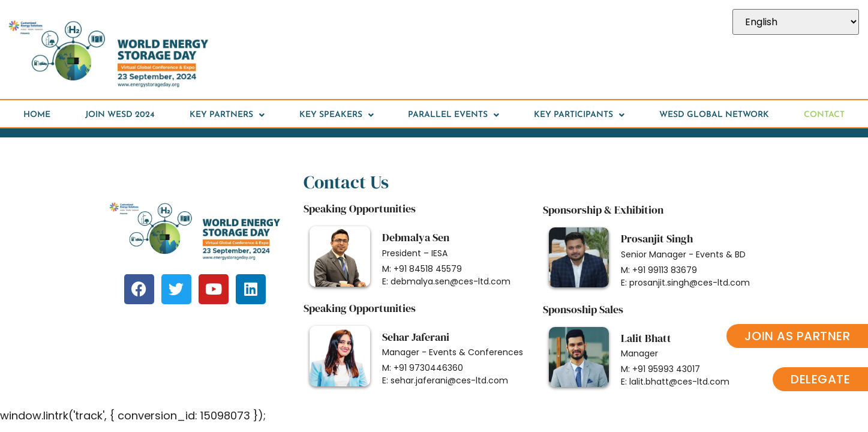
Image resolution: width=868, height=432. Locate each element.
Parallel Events (453, 115)
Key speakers (337, 115)
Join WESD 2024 (120, 115)
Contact (824, 115)
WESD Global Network (714, 115)
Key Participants (579, 115)
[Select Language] (796, 22)
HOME (37, 115)
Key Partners (227, 115)
